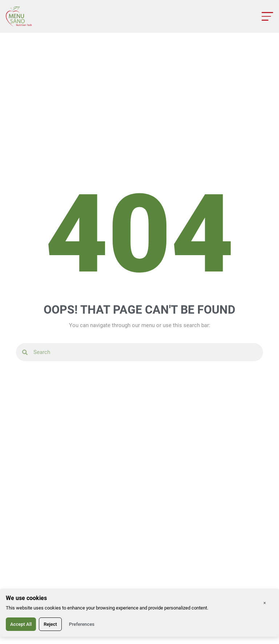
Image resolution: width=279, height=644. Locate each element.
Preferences (82, 624)
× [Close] (265, 603)
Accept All (21, 624)
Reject (50, 624)
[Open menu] (267, 16)
